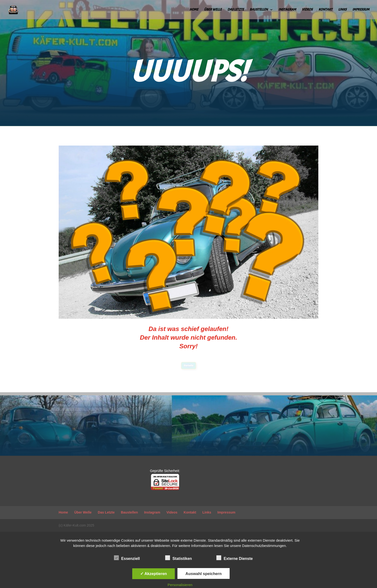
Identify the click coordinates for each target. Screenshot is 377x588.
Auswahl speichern (203, 574)
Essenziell (127, 558)
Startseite (188, 366)
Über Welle (213, 10)
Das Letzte (236, 10)
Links (342, 10)
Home (194, 10)
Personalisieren (180, 585)
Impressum (361, 10)
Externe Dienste (235, 558)
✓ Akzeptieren (154, 574)
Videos (307, 10)
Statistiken (179, 558)
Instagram (287, 10)
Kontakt (326, 10)
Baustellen (259, 10)
